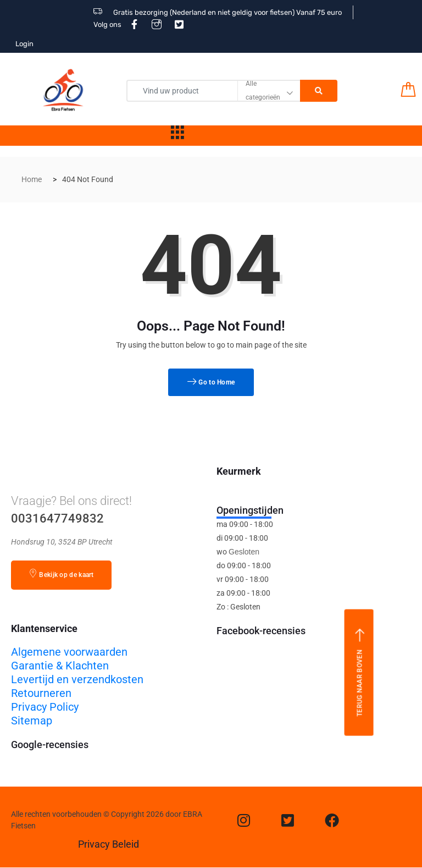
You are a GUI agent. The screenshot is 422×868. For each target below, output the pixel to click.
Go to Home (211, 382)
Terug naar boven (360, 672)
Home (32, 179)
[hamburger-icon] (178, 136)
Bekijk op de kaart (61, 574)
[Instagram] (244, 820)
